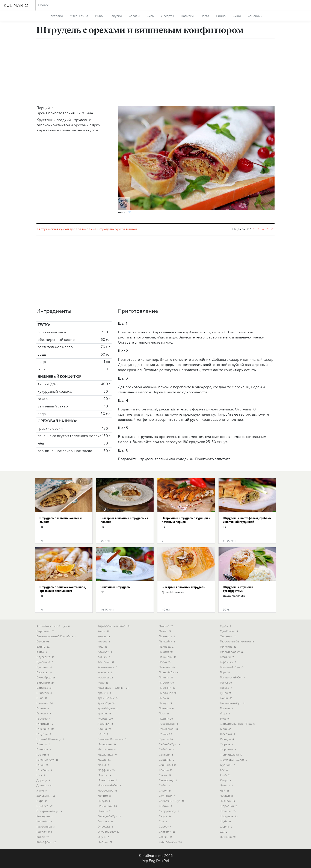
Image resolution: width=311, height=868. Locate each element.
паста (205, 16)
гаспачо (44, 719)
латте (103, 734)
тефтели (227, 657)
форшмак (228, 750)
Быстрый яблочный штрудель (183, 587)
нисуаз (104, 801)
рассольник (169, 724)
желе (42, 791)
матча (104, 765)
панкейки (167, 642)
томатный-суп (232, 667)
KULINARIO (16, 6)
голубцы (44, 734)
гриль (43, 765)
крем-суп (107, 703)
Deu (159, 861)
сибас (165, 786)
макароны (107, 745)
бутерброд (46, 678)
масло (105, 760)
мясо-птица (79, 16)
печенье (167, 667)
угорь (225, 714)
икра (42, 801)
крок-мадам (108, 709)
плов (164, 698)
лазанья (106, 724)
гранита (44, 745)
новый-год (108, 806)
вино (42, 698)
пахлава (167, 647)
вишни (131, 229)
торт (225, 673)
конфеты (105, 673)
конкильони (108, 667)
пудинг (166, 719)
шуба (226, 822)
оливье (166, 626)
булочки (45, 667)
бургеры (45, 673)
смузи (165, 816)
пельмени (168, 657)
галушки (44, 714)
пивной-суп (169, 673)
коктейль (106, 662)
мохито (105, 796)
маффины (106, 770)
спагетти (167, 832)
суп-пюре (229, 631)
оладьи (105, 842)
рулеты (166, 739)
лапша (105, 729)
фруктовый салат (234, 760)
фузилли (228, 765)
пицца (221, 16)
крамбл (105, 693)
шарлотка (229, 806)
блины (43, 647)
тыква (226, 698)
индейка (45, 806)
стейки (166, 837)
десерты (168, 16)
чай (225, 791)
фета (226, 729)
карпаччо (45, 832)
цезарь (227, 786)
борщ (42, 652)
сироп (165, 791)
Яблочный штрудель (115, 587)
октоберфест (109, 832)
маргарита (107, 750)
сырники (228, 637)
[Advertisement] (155, 72)
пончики (167, 709)
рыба (99, 16)
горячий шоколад (51, 739)
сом (163, 822)
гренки (43, 755)
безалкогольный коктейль (57, 637)
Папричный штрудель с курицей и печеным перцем (186, 520)
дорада (44, 780)
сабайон (167, 750)
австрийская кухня (53, 229)
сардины (167, 760)
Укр (145, 861)
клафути (105, 652)
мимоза (105, 775)
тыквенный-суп (233, 703)
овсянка (106, 822)
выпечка (89, 229)
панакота (167, 637)
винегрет (45, 693)
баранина (46, 631)
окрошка (106, 827)
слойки (166, 806)
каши (104, 631)
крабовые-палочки (113, 688)
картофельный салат (114, 626)
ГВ (129, 212)
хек (224, 770)
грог (41, 775)
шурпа (226, 827)
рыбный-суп (170, 745)
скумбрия (167, 796)
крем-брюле (108, 698)
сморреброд (169, 811)
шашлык (228, 811)
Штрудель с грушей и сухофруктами (238, 589)
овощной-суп (110, 816)
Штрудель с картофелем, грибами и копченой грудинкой (247, 520)
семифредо (168, 780)
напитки (187, 16)
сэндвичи (255, 16)
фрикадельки (231, 755)
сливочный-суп (172, 801)
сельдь (166, 770)
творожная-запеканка (237, 642)
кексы (104, 637)
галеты (43, 709)
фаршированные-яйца (238, 724)
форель (227, 745)
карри (43, 837)
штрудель (106, 229)
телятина (228, 647)
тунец (226, 693)
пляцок (166, 703)
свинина (168, 765)
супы (150, 16)
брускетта (46, 657)
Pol (166, 861)
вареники (46, 683)
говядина (46, 729)
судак (226, 626)
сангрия (166, 755)
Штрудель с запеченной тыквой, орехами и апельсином (63, 589)
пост (164, 714)
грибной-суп (48, 760)
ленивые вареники (112, 739)
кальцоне (45, 816)
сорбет (165, 827)
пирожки (167, 688)
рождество (169, 729)
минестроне (108, 780)
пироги (167, 683)
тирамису (228, 662)
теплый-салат (232, 652)
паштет (166, 652)
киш (103, 647)
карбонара (46, 827)
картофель (47, 842)
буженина (45, 662)
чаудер (227, 796)
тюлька (227, 709)
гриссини (45, 770)
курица (106, 719)
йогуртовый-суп (50, 811)
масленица (108, 755)
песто (165, 662)
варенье (44, 688)
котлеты (106, 678)
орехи (120, 229)
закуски (116, 16)
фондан (227, 739)
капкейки (45, 822)
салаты (134, 16)
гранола (44, 750)
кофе (103, 683)
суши (237, 16)
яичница (228, 837)
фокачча (228, 734)
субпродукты (171, 842)
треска (226, 688)
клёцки (104, 657)
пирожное (168, 693)
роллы (166, 734)
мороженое (108, 791)
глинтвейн (45, 724)
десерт (75, 229)
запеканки (46, 796)
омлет (165, 631)
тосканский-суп (233, 678)
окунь (104, 837)
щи (224, 832)
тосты (226, 683)
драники (44, 786)
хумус (226, 780)
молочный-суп (110, 786)
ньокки (104, 811)
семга (165, 775)
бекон (43, 642)
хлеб (226, 775)
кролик (105, 714)
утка (225, 719)
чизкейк (228, 801)
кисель (104, 642)
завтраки (56, 16)
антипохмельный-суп (53, 626)
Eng (152, 861)
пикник (166, 678)
